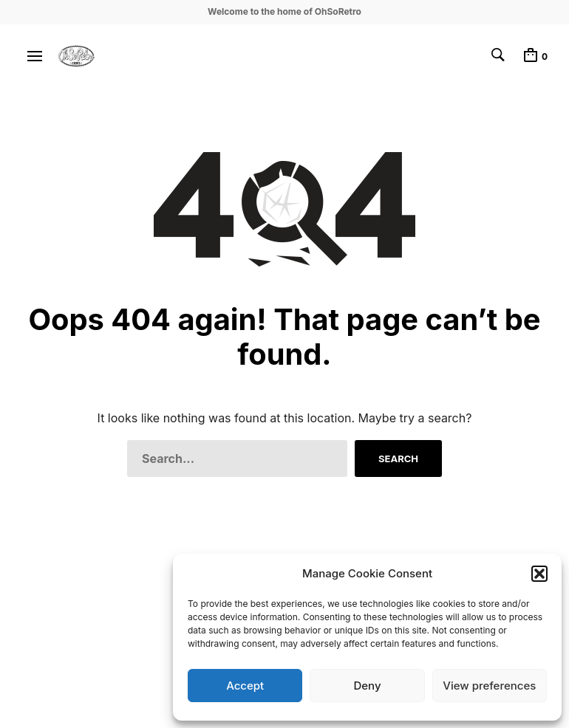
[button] (539, 574)
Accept (245, 686)
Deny (367, 686)
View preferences (489, 686)
